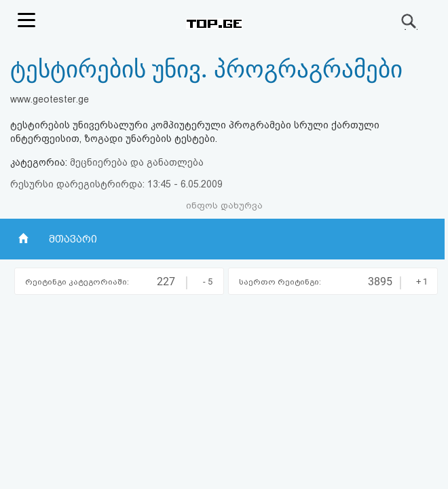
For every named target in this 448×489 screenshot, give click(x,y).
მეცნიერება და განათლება (137, 162)
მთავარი (73, 239)
